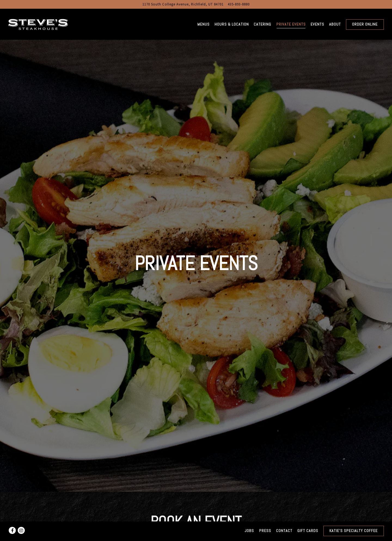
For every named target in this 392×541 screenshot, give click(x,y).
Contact (284, 531)
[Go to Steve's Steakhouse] (183, 4)
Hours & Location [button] (232, 24)
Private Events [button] (291, 24)
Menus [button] (203, 24)
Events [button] (317, 24)
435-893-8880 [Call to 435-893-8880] (239, 4)
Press (265, 531)
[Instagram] (21, 530)
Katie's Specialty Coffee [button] (353, 531)
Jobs (249, 531)
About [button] (335, 24)
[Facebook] (12, 530)
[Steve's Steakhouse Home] (38, 24)
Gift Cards (308, 531)
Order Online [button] (365, 24)
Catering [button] (262, 24)
